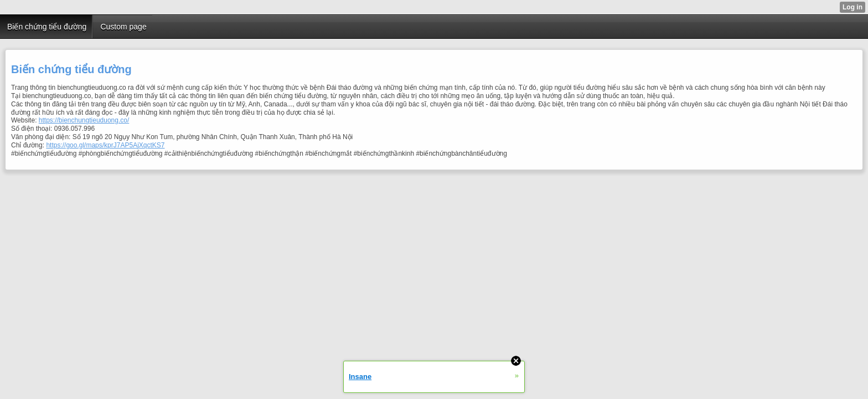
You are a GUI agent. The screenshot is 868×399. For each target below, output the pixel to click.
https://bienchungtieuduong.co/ (84, 120)
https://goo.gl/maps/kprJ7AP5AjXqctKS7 (105, 145)
